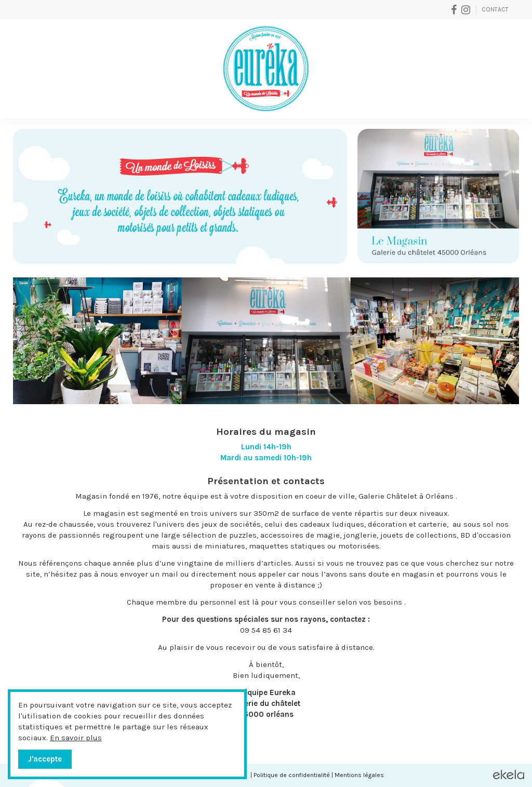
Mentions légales (359, 775)
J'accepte (45, 759)
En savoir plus (76, 738)
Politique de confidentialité (292, 775)
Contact (495, 9)
